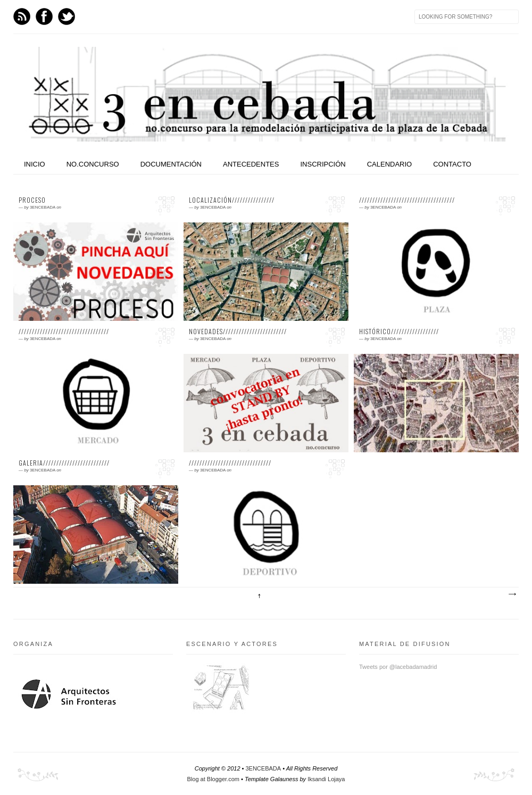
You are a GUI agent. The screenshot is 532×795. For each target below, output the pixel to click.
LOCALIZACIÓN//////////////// (232, 200)
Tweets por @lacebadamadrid (398, 667)
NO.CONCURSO (93, 164)
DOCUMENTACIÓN (171, 164)
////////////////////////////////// (64, 332)
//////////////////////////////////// (407, 200)
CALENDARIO (390, 164)
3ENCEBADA (263, 768)
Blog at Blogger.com (213, 779)
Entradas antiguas (512, 594)
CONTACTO (452, 164)
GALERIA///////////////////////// (64, 463)
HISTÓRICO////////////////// (399, 332)
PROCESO (32, 200)
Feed (22, 16)
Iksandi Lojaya (326, 779)
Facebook (44, 16)
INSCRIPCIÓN (323, 164)
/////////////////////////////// (230, 463)
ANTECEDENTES (251, 164)
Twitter (66, 16)
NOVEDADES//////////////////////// (238, 332)
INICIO (35, 164)
